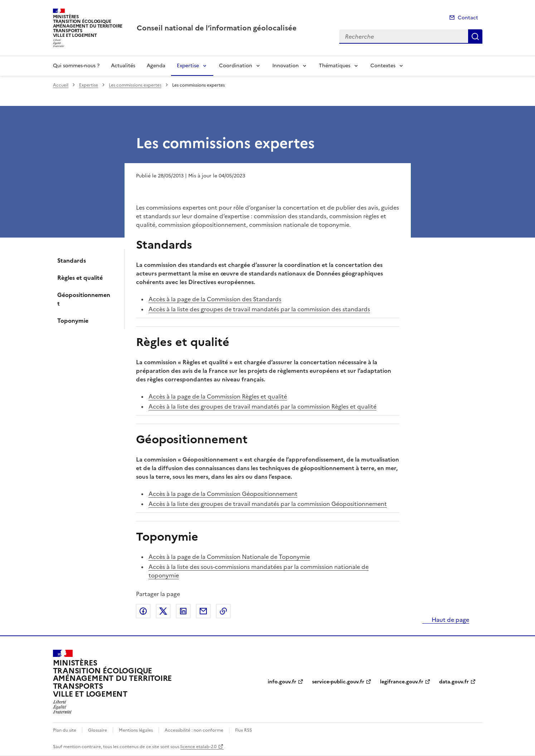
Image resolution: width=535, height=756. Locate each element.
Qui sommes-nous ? (76, 66)
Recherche (475, 36)
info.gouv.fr (282, 682)
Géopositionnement (84, 299)
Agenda (156, 66)
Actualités (123, 66)
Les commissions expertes (135, 85)
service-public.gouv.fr (338, 682)
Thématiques (335, 66)
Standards (72, 260)
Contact (468, 18)
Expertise (188, 66)
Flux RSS (244, 730)
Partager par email (203, 611)
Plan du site (65, 730)
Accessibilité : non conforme (194, 730)
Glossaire (98, 730)
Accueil (61, 85)
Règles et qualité (80, 278)
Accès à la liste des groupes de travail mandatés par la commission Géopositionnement (268, 504)
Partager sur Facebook (143, 611)
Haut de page (450, 620)
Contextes (383, 66)
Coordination (236, 66)
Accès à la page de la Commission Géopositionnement (223, 494)
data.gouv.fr (454, 682)
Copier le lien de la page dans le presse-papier (223, 611)
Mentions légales (136, 730)
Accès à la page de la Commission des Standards (215, 299)
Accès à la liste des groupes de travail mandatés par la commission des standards (259, 309)
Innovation (286, 66)
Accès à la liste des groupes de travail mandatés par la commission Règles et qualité (262, 406)
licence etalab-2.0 (198, 747)
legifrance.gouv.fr (402, 682)
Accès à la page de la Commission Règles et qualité (218, 396)
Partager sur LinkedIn (183, 611)
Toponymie (73, 321)
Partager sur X (163, 611)
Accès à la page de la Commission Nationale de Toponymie (229, 557)
